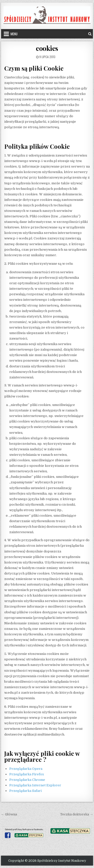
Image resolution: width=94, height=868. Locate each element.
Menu (14, 34)
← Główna (9, 814)
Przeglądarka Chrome (27, 780)
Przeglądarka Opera (26, 769)
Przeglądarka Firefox (27, 774)
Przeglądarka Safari (25, 791)
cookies (47, 48)
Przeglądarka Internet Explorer (35, 785)
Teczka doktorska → (77, 814)
